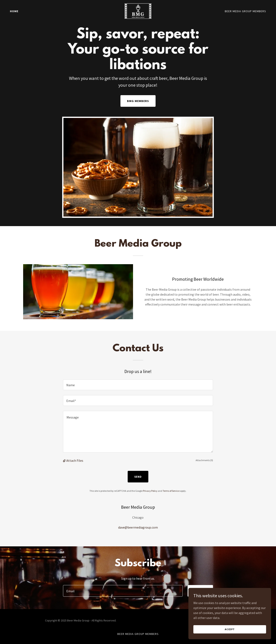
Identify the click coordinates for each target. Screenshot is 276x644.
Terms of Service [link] (171, 491)
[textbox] (138, 385)
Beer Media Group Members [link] (245, 11)
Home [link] (14, 11)
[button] (65, 461)
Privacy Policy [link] (150, 491)
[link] (138, 11)
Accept (230, 629)
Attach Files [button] (75, 461)
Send (138, 477)
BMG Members (138, 101)
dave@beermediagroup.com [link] (138, 527)
